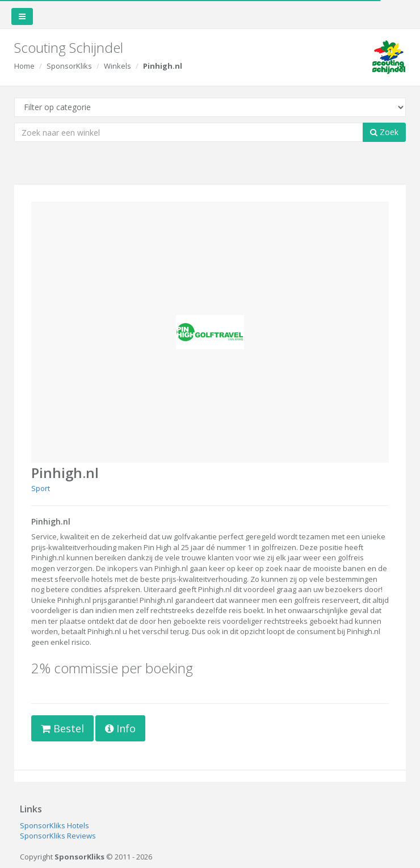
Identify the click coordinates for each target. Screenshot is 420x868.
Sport (41, 488)
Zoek (384, 132)
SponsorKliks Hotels (54, 825)
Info (120, 728)
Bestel (62, 728)
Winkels (117, 66)
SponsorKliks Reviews (58, 836)
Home (24, 66)
